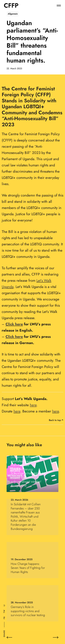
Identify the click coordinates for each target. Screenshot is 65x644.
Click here (14, 324)
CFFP (11, 6)
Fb (4, 618)
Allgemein (13, 14)
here (17, 411)
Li (4, 605)
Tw (4, 611)
